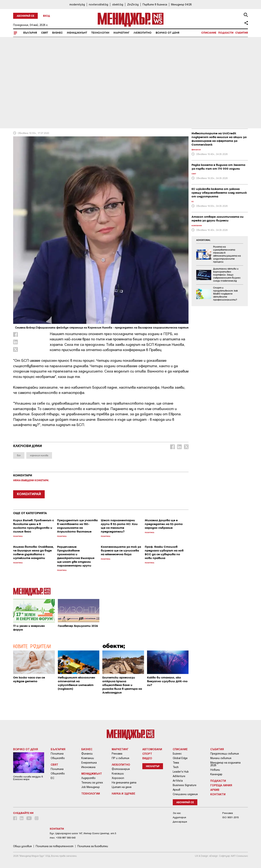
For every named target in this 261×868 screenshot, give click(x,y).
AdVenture (179, 776)
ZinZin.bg (133, 4)
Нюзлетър (153, 766)
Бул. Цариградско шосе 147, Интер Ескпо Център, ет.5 (83, 833)
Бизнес (57, 33)
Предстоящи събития (225, 754)
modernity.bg (77, 4)
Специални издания (185, 794)
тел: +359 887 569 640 (63, 838)
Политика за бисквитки (93, 846)
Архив (177, 790)
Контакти (218, 794)
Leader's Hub (181, 772)
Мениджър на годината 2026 (225, 764)
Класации (118, 774)
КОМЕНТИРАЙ (29, 494)
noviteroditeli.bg (98, 4)
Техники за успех (92, 783)
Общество (58, 758)
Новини (215, 770)
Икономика (88, 767)
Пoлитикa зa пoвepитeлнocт (55, 846)
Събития (242, 33)
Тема (176, 763)
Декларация (180, 822)
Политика (57, 754)
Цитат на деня (122, 787)
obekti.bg (118, 4)
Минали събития (221, 758)
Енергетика (89, 763)
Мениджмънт (77, 33)
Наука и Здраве (123, 793)
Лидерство (88, 778)
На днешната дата (124, 783)
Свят (45, 33)
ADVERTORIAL (203, 240)
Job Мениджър (91, 787)
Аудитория (179, 817)
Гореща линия (221, 785)
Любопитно (143, 33)
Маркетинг (121, 33)
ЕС (52, 778)
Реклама (117, 754)
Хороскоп (118, 778)
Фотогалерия (121, 769)
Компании (88, 758)
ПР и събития (120, 758)
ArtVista (178, 781)
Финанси (87, 754)
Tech (176, 767)
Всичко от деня (167, 33)
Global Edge (180, 758)
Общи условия (22, 846)
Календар (216, 774)
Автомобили (152, 749)
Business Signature (185, 785)
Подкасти (226, 33)
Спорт (147, 754)
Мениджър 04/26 (181, 4)
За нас (177, 813)
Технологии (100, 33)
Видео (147, 758)
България (30, 33)
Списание (209, 33)
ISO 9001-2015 (230, 817)
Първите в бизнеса (155, 4)
